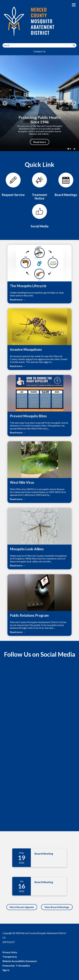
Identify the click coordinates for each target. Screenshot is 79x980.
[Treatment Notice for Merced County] (39, 186)
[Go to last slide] (5, 103)
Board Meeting (44, 854)
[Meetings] (66, 185)
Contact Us (39, 51)
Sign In (6, 970)
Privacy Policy (10, 952)
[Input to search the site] (39, 45)
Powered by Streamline (16, 966)
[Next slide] (74, 103)
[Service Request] (13, 185)
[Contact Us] (39, 216)
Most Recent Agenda (22, 907)
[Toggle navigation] (74, 5)
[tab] (68, 149)
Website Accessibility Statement (20, 961)
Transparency (10, 957)
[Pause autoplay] (74, 149)
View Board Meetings (57, 907)
